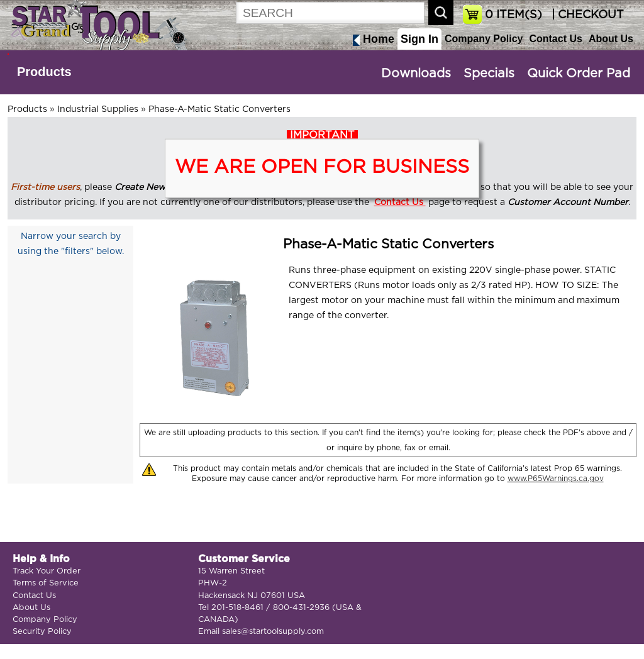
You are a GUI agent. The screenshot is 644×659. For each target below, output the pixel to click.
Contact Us (555, 39)
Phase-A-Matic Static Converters (219, 109)
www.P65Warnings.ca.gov (556, 479)
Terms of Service (46, 583)
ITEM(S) (514, 15)
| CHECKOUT (586, 15)
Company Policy (484, 39)
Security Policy (42, 632)
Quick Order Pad (579, 74)
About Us (611, 39)
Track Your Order (47, 571)
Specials (489, 74)
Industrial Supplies (98, 109)
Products (44, 72)
